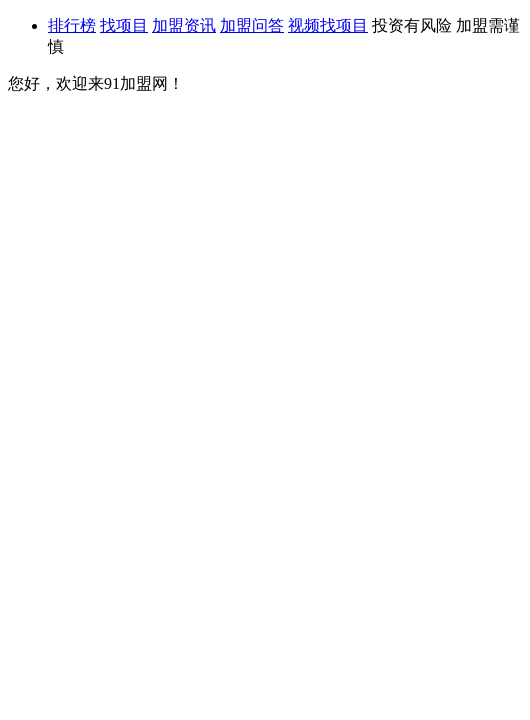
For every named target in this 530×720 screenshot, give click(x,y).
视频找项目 (328, 25)
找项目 (124, 25)
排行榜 (72, 25)
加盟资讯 (184, 25)
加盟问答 (252, 25)
